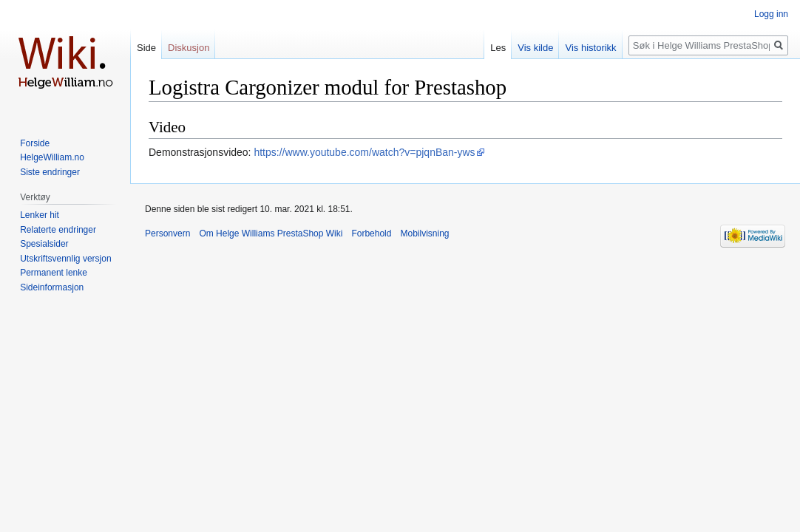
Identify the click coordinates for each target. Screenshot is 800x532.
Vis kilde (535, 48)
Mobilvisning (424, 233)
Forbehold (371, 233)
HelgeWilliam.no (52, 157)
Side (146, 48)
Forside (35, 143)
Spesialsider (44, 244)
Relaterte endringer (58, 230)
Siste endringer (50, 172)
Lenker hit (40, 215)
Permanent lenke (54, 273)
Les (498, 48)
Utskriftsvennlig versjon (65, 259)
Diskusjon (189, 48)
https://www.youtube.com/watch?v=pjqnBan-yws (364, 152)
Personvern (167, 233)
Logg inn (771, 14)
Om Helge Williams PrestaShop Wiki (271, 233)
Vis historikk (590, 48)
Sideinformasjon (52, 287)
